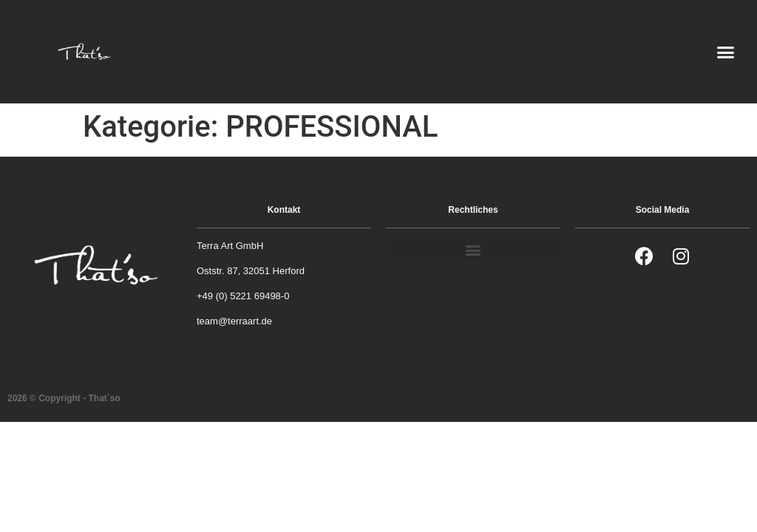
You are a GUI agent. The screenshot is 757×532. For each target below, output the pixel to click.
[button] (726, 52)
